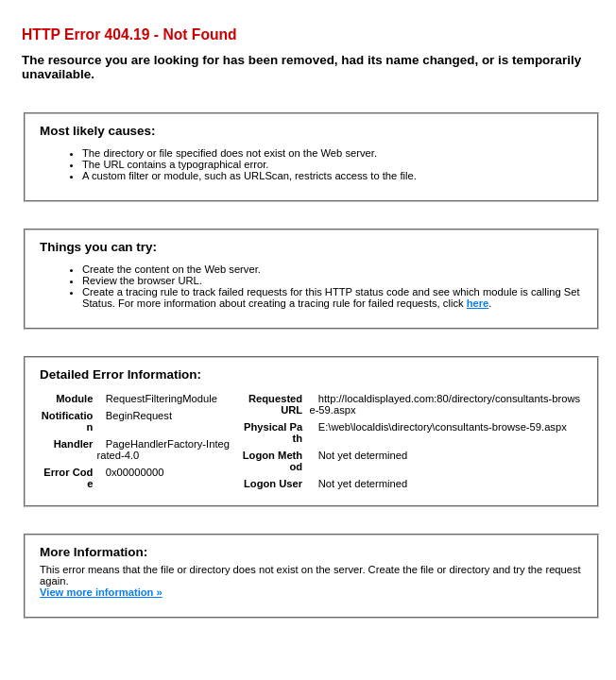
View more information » (101, 592)
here (478, 303)
